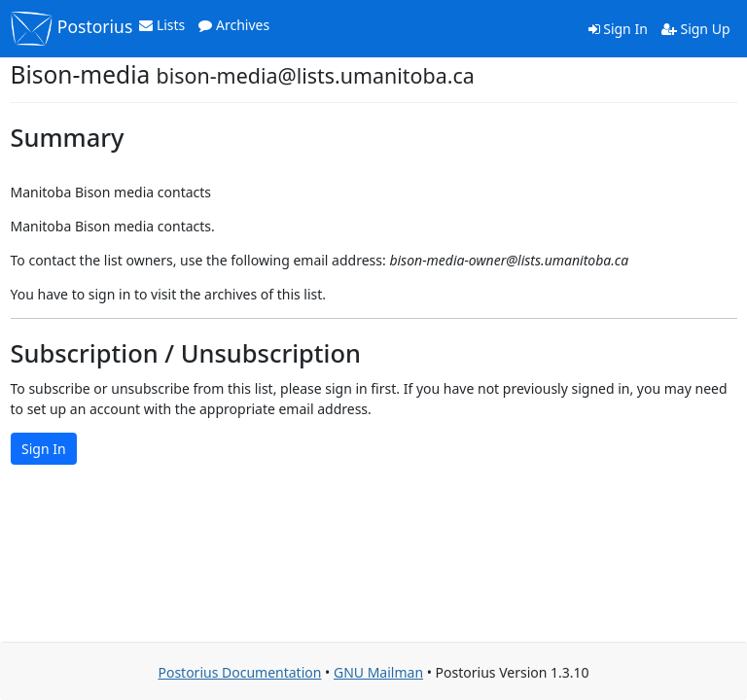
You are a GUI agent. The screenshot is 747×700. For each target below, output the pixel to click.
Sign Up (696, 29)
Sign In (618, 29)
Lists (162, 25)
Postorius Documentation (239, 672)
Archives (234, 25)
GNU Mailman (378, 672)
